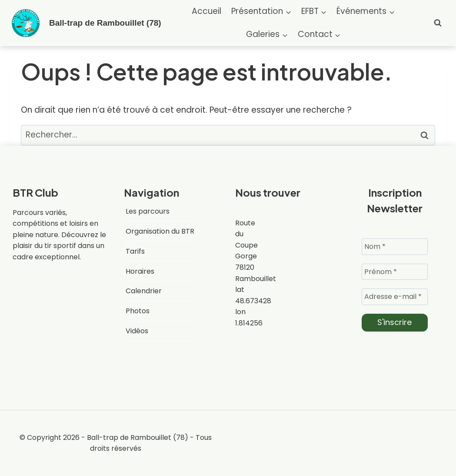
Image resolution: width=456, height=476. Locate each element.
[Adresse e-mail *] (395, 297)
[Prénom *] (395, 272)
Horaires (140, 271)
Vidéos (137, 331)
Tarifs (135, 251)
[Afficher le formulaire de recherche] (438, 23)
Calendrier (144, 291)
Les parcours (148, 211)
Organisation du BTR (160, 231)
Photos (138, 311)
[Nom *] (395, 246)
